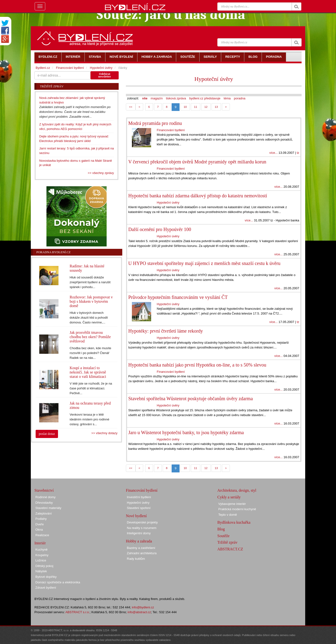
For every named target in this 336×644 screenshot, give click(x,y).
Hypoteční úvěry (214, 79)
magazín (157, 98)
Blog (221, 529)
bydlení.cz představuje (205, 98)
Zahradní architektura (142, 553)
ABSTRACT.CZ (230, 549)
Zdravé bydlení (46, 588)
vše (145, 98)
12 (206, 107)
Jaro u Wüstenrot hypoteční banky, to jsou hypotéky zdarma (186, 432)
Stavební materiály (48, 508)
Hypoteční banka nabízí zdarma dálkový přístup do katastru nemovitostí (198, 196)
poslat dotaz (47, 434)
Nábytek (41, 571)
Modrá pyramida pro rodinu (155, 123)
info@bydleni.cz (143, 607)
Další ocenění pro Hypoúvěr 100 (160, 229)
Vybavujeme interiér (232, 504)
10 (185, 107)
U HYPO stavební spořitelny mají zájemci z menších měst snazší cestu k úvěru (204, 263)
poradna (240, 98)
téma (227, 98)
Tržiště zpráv (227, 542)
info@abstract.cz (139, 612)
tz (298, 153)
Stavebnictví (44, 490)
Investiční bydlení (139, 497)
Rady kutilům (136, 559)
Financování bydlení (171, 130)
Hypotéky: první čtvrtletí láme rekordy (166, 331)
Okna (39, 530)
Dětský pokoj (44, 566)
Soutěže (223, 536)
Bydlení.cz (43, 68)
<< (131, 107)
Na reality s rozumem (142, 528)
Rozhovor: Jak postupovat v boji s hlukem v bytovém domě (91, 301)
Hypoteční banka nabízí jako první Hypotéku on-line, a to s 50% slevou (197, 365)
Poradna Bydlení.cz (53, 252)
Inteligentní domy (139, 533)
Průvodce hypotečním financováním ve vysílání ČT (178, 297)
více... (274, 153)
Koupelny (42, 555)
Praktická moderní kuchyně (237, 509)
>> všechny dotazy (104, 433)
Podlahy (41, 519)
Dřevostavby (44, 503)
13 (216, 107)
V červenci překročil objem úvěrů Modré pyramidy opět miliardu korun (197, 162)
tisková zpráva (176, 98)
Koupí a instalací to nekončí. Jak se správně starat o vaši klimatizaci (88, 372)
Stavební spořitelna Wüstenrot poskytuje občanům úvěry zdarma (191, 399)
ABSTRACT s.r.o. (78, 612)
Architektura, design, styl (237, 490)
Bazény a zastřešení (141, 548)
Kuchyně (42, 550)
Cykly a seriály (229, 497)
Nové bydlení (136, 516)
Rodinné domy (45, 497)
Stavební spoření (139, 508)
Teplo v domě (228, 515)
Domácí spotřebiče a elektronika (58, 582)
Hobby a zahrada (139, 541)
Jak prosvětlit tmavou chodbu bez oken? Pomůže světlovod (90, 337)
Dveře (40, 524)
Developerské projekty (142, 522)
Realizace (42, 535)
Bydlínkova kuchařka (234, 522)
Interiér (40, 543)
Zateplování (44, 513)
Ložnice (41, 560)
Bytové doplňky (46, 577)
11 (196, 107)
